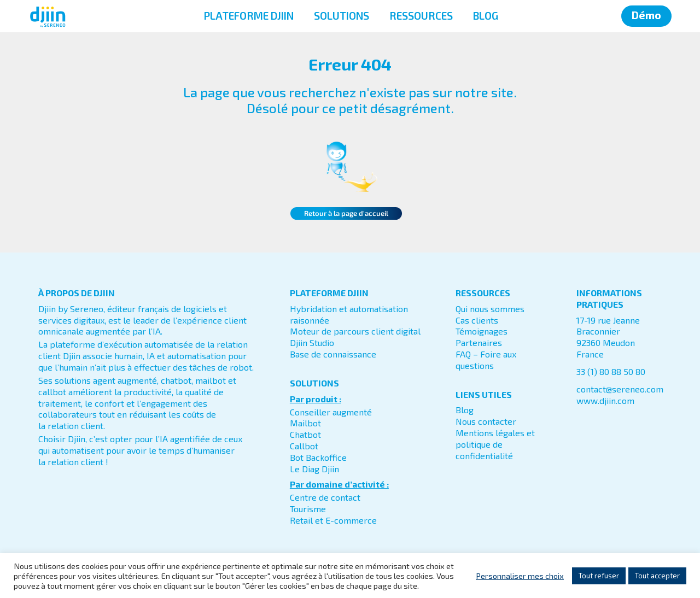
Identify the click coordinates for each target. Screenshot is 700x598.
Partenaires (479, 342)
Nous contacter (486, 421)
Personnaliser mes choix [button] (520, 576)
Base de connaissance (333, 354)
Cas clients (477, 320)
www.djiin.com (605, 400)
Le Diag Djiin (314, 469)
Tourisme (308, 509)
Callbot (304, 446)
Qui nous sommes (490, 309)
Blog (465, 410)
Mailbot (305, 423)
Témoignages (482, 331)
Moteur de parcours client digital (355, 331)
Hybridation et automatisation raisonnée (349, 314)
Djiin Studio (312, 342)
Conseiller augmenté (331, 412)
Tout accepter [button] (657, 576)
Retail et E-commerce (333, 520)
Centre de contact (325, 497)
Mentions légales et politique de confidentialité (495, 444)
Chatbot (305, 434)
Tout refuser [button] (599, 576)
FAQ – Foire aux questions (486, 360)
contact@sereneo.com (620, 389)
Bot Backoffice (318, 457)
